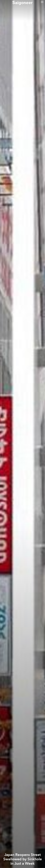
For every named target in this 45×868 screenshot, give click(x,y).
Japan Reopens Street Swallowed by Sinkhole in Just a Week (23, 859)
